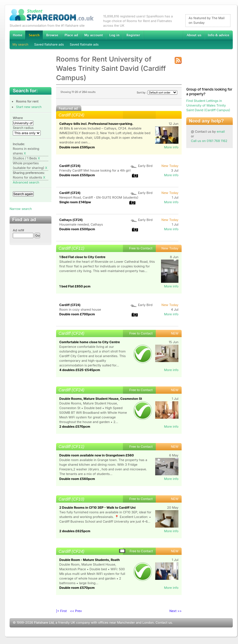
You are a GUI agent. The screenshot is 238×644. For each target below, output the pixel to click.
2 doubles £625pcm (75, 531)
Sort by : (157, 92)
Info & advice (219, 35)
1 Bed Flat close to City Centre (82, 257)
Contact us (164, 623)
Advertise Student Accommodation (71, 35)
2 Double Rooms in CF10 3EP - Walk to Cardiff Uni (97, 508)
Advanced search (26, 182)
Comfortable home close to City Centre (90, 342)
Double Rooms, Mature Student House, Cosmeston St (101, 399)
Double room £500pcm (77, 229)
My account (94, 35)
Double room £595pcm (77, 147)
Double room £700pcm (77, 314)
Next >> (176, 611)
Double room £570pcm (77, 588)
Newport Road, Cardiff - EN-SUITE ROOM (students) (99, 197)
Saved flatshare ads (49, 44)
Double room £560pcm (77, 479)
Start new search (29, 107)
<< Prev (76, 611)
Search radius (23, 128)
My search (20, 44)
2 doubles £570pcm (75, 427)
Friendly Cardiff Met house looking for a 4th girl (95, 170)
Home (17, 35)
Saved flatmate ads (84, 44)
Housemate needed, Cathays (81, 224)
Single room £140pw (75, 202)
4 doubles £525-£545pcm (80, 370)
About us (194, 35)
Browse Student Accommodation (52, 35)
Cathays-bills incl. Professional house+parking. (96, 124)
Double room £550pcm (77, 175)
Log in (114, 35)
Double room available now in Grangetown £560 (96, 455)
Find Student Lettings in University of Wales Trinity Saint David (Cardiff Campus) (208, 105)
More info (171, 147)
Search (34, 35)
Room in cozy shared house (80, 310)
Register (133, 35)
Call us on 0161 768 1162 (209, 141)
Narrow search (21, 209)
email (221, 132)
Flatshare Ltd (44, 623)
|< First (61, 611)
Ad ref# (18, 230)
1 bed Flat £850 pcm (75, 286)
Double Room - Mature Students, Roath (90, 560)
